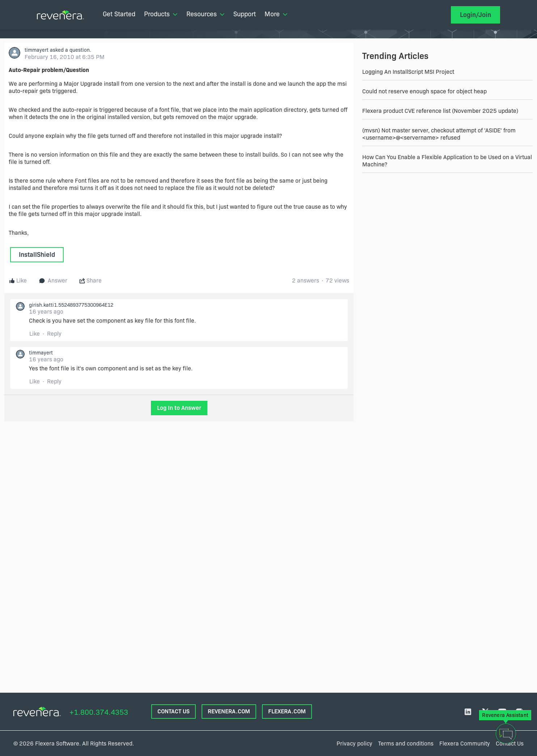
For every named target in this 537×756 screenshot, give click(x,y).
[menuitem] (119, 15)
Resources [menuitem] (206, 14)
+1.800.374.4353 (99, 712)
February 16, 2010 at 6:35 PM (65, 57)
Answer (53, 281)
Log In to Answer (179, 408)
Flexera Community (465, 744)
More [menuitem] (276, 14)
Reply (54, 334)
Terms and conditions (406, 744)
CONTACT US (174, 711)
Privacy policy (354, 744)
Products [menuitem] (161, 14)
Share (90, 281)
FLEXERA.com (287, 711)
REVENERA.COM (229, 711)
